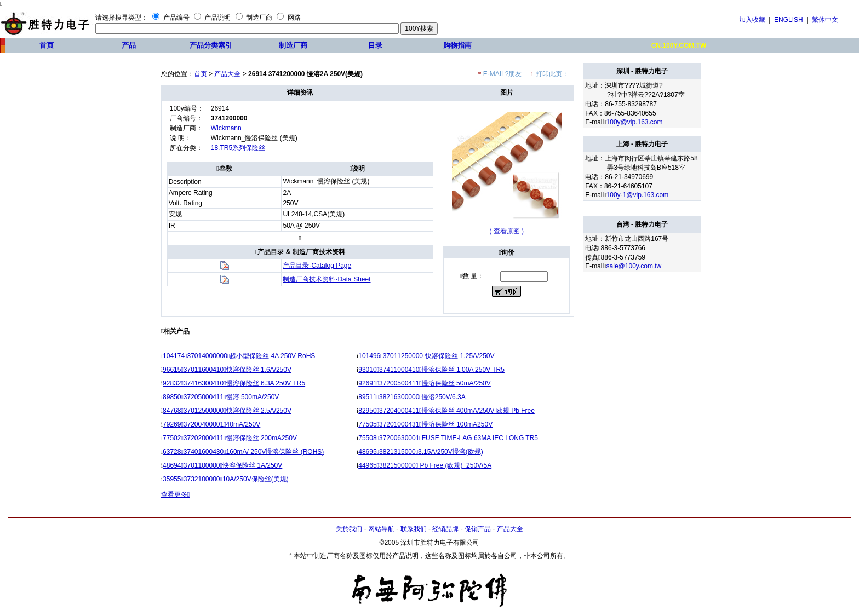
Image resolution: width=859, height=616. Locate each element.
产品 (129, 45)
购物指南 (457, 45)
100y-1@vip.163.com (638, 195)
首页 (47, 45)
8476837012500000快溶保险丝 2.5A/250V (227, 411)
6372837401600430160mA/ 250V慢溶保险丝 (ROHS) (243, 452)
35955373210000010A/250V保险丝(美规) (226, 479)
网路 (294, 18)
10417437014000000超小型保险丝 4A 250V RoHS (239, 356)
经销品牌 (445, 529)
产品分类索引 (211, 45)
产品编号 (176, 18)
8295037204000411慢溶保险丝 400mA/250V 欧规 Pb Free (446, 411)
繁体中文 (825, 20)
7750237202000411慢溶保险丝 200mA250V (230, 438)
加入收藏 (752, 20)
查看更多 (175, 494)
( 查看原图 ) (506, 231)
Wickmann (226, 128)
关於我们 (349, 529)
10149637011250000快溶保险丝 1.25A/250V (426, 356)
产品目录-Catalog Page (317, 266)
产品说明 (217, 18)
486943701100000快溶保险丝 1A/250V (222, 465)
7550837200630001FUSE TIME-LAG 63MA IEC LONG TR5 (448, 438)
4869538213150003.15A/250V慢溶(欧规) (421, 452)
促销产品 (478, 529)
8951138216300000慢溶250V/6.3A (412, 397)
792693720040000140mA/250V (211, 424)
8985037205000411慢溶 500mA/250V (221, 397)
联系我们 (414, 529)
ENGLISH (789, 20)
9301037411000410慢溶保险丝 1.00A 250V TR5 (431, 370)
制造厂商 (259, 18)
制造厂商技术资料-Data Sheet (327, 279)
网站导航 (381, 529)
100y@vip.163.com (635, 122)
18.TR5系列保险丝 (238, 148)
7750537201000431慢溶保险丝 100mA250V (425, 424)
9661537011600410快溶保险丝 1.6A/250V (227, 370)
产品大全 (227, 74)
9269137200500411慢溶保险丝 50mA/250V (425, 383)
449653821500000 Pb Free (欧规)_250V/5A (425, 465)
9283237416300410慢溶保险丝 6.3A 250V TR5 (234, 383)
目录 (375, 45)
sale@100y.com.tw (634, 266)
